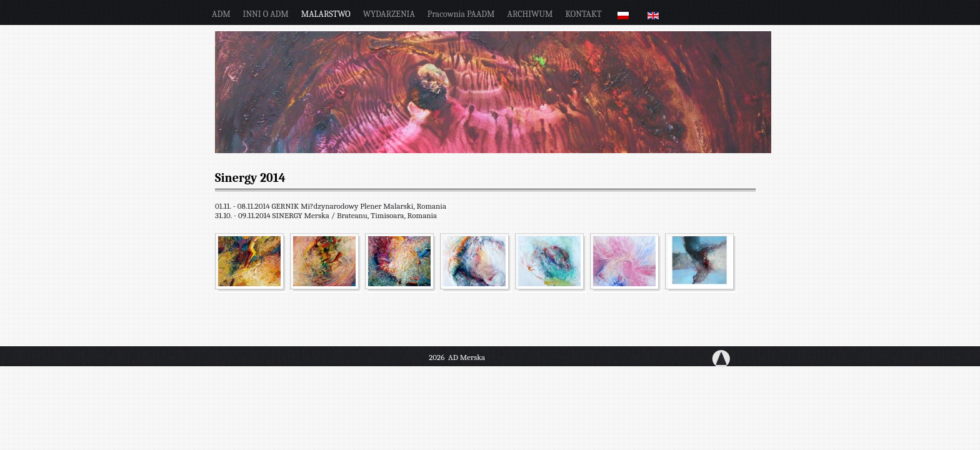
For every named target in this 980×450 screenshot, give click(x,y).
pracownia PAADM (461, 14)
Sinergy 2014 (250, 178)
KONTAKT (584, 14)
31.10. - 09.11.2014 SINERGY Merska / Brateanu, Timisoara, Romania (326, 215)
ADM (221, 14)
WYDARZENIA (389, 14)
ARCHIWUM (530, 14)
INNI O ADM (266, 14)
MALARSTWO (326, 14)
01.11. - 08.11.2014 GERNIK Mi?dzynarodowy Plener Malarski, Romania (331, 206)
